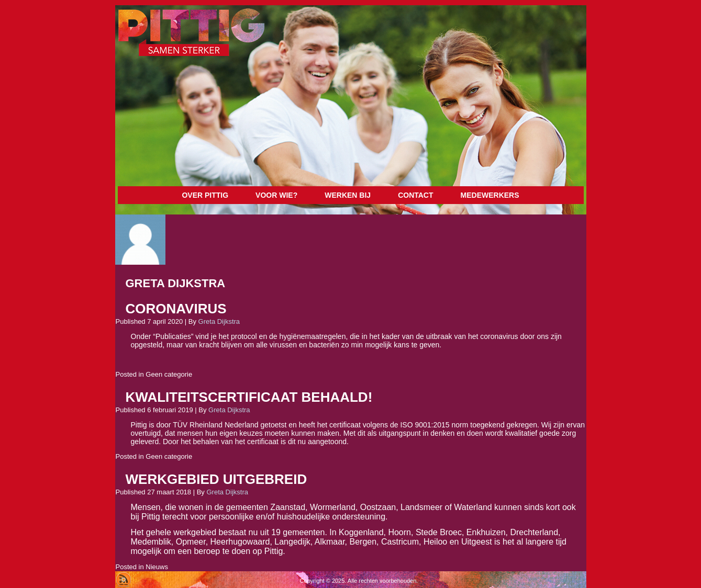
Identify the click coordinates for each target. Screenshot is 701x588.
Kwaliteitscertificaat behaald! (249, 397)
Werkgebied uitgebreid (216, 479)
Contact (415, 195)
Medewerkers (490, 195)
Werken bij (348, 195)
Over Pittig (205, 195)
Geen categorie (169, 374)
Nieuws (157, 567)
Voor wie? (276, 195)
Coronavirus (176, 309)
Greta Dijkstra (219, 321)
